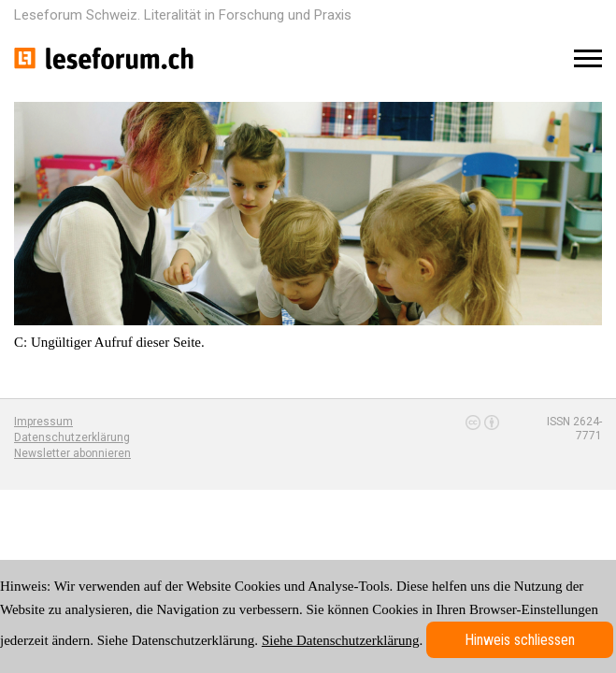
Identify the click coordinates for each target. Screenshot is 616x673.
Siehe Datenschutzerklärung (341, 640)
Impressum (43, 422)
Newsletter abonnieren (72, 453)
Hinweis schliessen (520, 640)
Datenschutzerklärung (72, 437)
